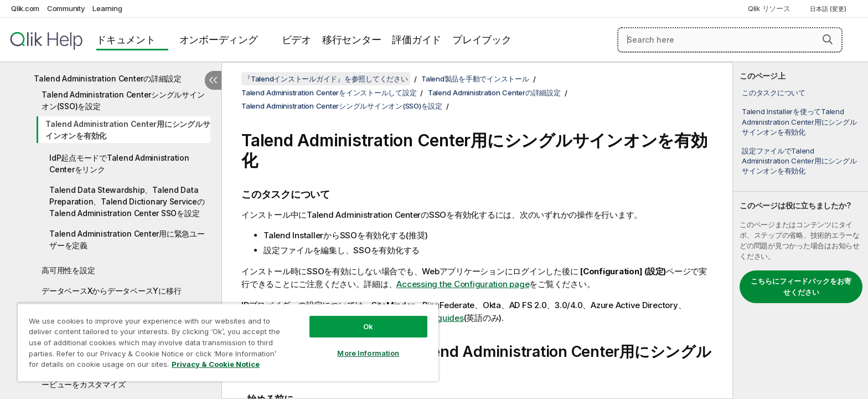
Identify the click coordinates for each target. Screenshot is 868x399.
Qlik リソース (769, 8)
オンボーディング (219, 40)
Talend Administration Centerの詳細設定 (108, 78)
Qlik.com (25, 8)
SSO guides (441, 318)
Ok (368, 326)
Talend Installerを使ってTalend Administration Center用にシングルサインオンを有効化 (799, 121)
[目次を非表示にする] (213, 80)
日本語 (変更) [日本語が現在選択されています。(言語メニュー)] (829, 9)
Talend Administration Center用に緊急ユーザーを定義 (127, 239)
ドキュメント (126, 40)
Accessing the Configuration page (463, 284)
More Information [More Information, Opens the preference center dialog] (368, 353)
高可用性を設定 (68, 270)
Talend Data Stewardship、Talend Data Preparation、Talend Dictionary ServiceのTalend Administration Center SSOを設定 (127, 201)
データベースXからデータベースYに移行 (111, 291)
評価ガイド (417, 40)
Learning (107, 8)
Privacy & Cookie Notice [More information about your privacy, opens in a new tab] (216, 364)
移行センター (352, 40)
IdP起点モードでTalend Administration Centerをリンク (119, 163)
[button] (828, 39)
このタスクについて (774, 93)
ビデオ (296, 40)
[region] (228, 342)
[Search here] (730, 40)
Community (66, 8)
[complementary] (800, 231)
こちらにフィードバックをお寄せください (801, 287)
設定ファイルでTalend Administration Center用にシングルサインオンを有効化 (799, 161)
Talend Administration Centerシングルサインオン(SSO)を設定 (123, 100)
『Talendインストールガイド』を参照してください (326, 79)
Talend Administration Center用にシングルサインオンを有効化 (128, 130)
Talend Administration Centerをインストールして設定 (329, 93)
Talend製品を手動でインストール (475, 79)
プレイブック (482, 40)
